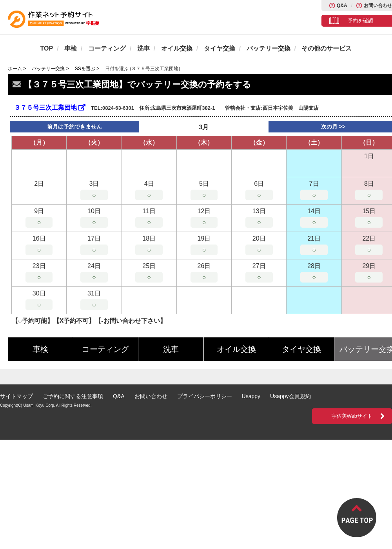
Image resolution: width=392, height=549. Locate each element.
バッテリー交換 (269, 48)
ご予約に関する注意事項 (73, 396)
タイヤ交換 (220, 48)
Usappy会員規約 (290, 396)
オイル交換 (177, 48)
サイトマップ (16, 396)
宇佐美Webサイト (352, 416)
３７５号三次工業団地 (50, 108)
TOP (47, 48)
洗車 (143, 48)
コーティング (107, 48)
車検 (71, 48)
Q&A (342, 5)
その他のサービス (327, 48)
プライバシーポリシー (205, 396)
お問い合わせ (378, 5)
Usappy (251, 396)
